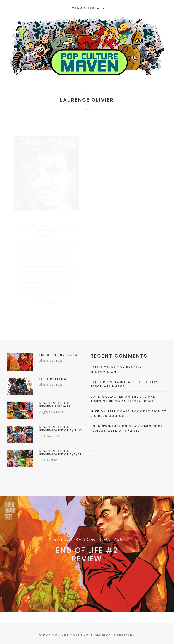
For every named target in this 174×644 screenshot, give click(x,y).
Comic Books (86, 540)
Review (120, 540)
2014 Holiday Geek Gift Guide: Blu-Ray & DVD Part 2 (46, 226)
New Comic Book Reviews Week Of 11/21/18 (127, 428)
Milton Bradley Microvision (116, 369)
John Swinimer (106, 426)
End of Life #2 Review (87, 554)
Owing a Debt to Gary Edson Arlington (124, 384)
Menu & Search (88, 8)
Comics (105, 540)
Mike (95, 411)
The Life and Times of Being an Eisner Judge (123, 399)
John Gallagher (107, 397)
